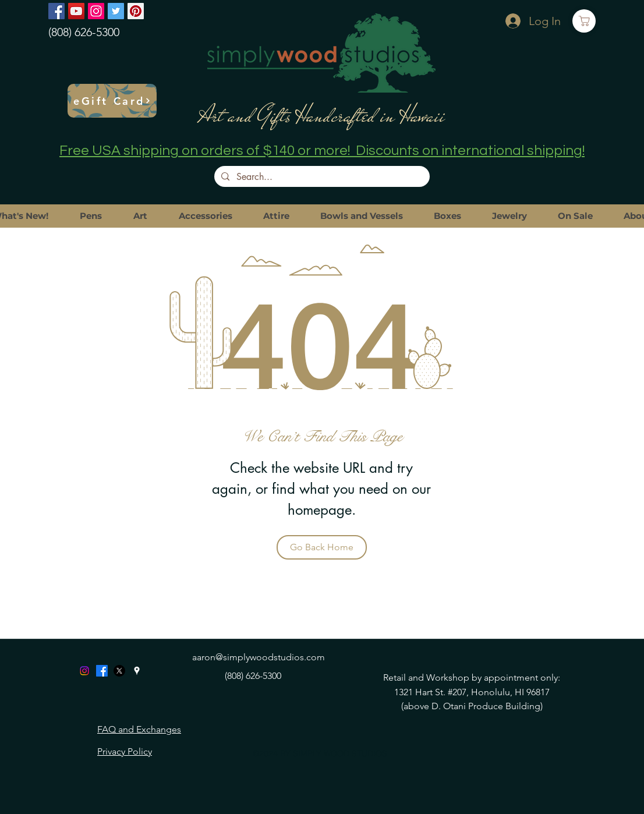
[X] (119, 671)
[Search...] (321, 177)
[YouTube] (76, 11)
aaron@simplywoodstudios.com (259, 657)
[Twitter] (116, 11)
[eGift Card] (112, 101)
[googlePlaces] (137, 671)
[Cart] (584, 21)
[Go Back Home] (322, 547)
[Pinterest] (136, 11)
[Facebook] (56, 11)
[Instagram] (96, 11)
